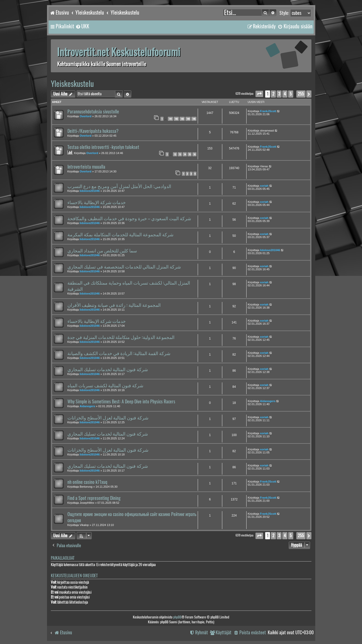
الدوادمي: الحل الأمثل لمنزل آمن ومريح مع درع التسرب (119, 186)
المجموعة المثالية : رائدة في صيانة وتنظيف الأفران (114, 305)
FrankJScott (268, 111)
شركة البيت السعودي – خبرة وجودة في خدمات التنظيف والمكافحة (129, 218)
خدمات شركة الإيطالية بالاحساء (97, 202)
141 (170, 119)
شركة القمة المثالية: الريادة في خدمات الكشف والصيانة (119, 353)
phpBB (177, 617)
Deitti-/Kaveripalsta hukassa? (93, 131)
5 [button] (291, 94)
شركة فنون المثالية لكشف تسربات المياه (105, 385)
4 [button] (285, 94)
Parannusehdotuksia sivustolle (93, 112)
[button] (259, 94)
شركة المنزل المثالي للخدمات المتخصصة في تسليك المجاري (124, 267)
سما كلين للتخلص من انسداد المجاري (102, 251)
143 (182, 119)
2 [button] (273, 94)
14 (185, 154)
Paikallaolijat (63, 558)
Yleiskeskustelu (72, 84)
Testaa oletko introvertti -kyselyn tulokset (103, 147)
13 (180, 154)
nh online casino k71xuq (87, 482)
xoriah (264, 186)
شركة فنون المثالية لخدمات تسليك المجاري (108, 369)
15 (190, 154)
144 (188, 119)
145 (194, 119)
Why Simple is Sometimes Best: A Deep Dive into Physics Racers (121, 402)
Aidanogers (87, 406)
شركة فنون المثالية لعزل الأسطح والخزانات (108, 418)
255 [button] (301, 94)
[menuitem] (82, 26)
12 (175, 154)
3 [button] (279, 94)
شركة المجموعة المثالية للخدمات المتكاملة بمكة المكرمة (120, 235)
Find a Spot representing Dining (94, 498)
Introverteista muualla (86, 167)
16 (194, 154)
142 (176, 119)
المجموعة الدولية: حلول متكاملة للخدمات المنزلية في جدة (121, 337)
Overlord (86, 116)
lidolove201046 (90, 191)
